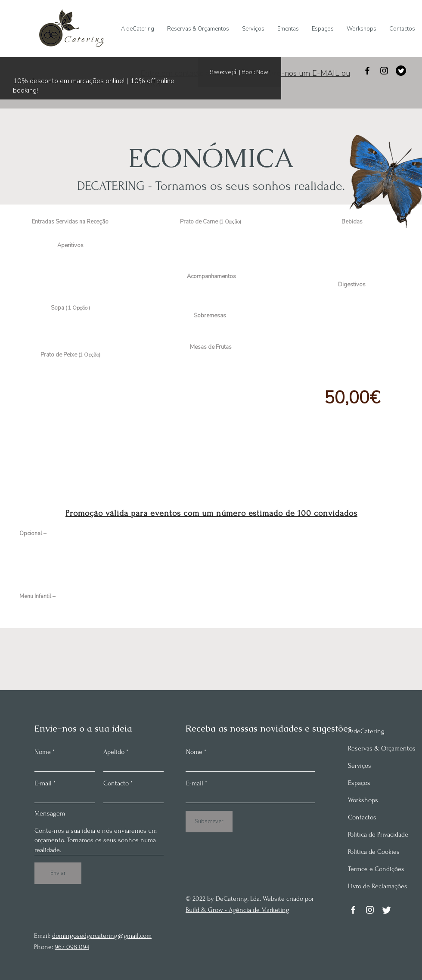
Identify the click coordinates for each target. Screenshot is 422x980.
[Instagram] (384, 71)
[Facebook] (367, 71)
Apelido (114, 752)
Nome (43, 752)
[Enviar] (58, 873)
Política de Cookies (374, 852)
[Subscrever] (209, 822)
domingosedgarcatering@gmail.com (102, 936)
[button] (288, 29)
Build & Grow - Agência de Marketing (237, 910)
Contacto (116, 783)
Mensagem (50, 813)
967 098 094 (72, 947)
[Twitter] (401, 71)
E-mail (43, 783)
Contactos (362, 817)
